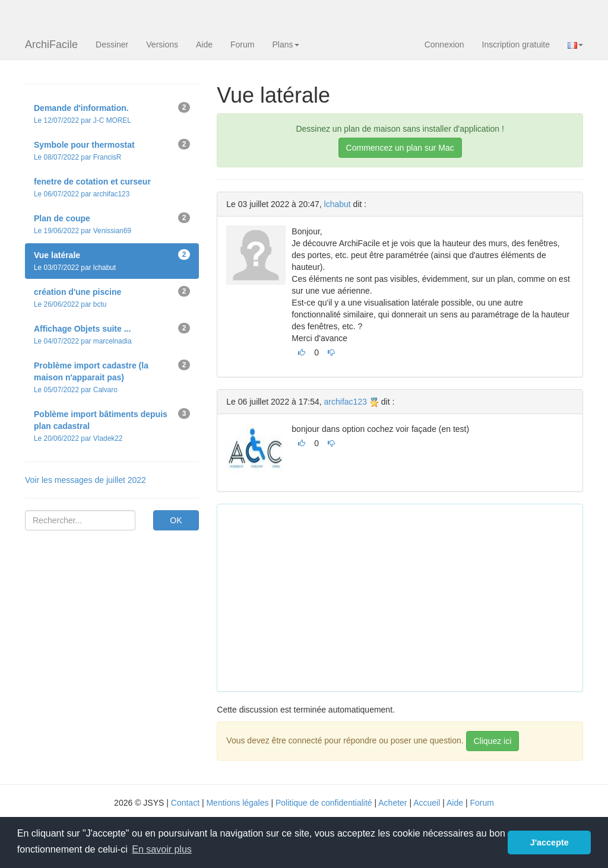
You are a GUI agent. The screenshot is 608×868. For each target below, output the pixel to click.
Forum (242, 44)
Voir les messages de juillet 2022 (85, 480)
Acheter (392, 803)
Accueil (427, 803)
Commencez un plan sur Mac (400, 148)
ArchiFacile (51, 44)
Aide (204, 44)
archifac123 (346, 402)
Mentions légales (237, 803)
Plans (285, 44)
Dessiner (112, 44)
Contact (185, 803)
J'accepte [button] (550, 842)
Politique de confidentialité (324, 803)
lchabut (338, 204)
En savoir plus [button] (162, 849)
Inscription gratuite (516, 44)
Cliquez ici (493, 741)
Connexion (444, 44)
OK (176, 520)
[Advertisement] (417, 596)
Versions (162, 44)
